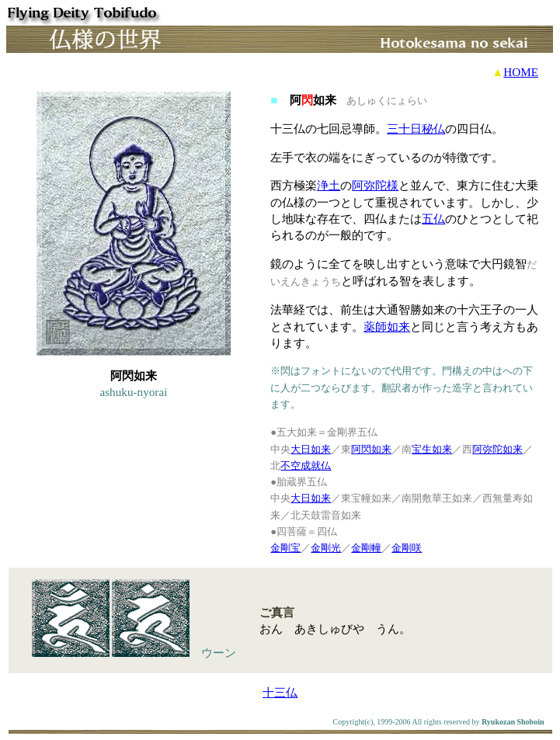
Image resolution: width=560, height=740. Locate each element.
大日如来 (311, 449)
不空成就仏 (306, 466)
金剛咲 (407, 548)
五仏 (433, 219)
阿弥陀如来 (497, 449)
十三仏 (280, 692)
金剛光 (326, 548)
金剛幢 (366, 548)
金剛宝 (285, 548)
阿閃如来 (371, 449)
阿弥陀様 (375, 185)
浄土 (329, 185)
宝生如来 (432, 449)
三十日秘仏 (416, 129)
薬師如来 (387, 327)
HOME (521, 72)
